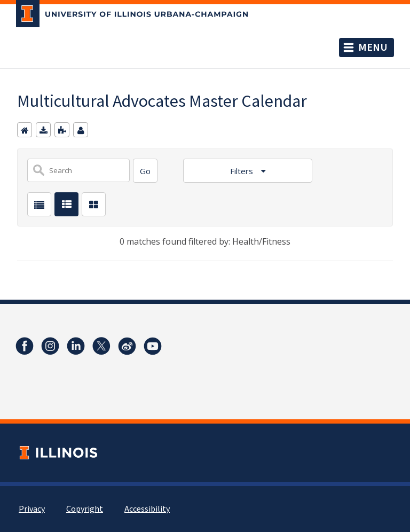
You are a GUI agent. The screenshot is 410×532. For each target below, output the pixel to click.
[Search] (145, 171)
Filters (243, 171)
